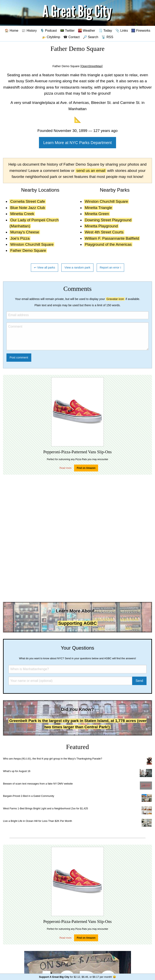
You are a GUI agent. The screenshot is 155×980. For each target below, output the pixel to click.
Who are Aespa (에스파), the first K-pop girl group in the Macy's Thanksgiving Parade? (53, 759)
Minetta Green (97, 214)
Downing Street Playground (108, 220)
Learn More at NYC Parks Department (77, 143)
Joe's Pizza (20, 238)
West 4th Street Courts (104, 232)
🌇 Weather (86, 30)
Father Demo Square (28, 250)
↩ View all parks (45, 267)
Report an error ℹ (110, 267)
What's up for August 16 (17, 771)
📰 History (29, 30)
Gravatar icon (115, 299)
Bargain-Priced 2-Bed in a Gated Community (29, 796)
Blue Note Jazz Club (28, 208)
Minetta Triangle (98, 208)
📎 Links (122, 30)
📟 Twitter (67, 30)
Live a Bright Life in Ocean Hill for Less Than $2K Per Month (38, 821)
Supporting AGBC (78, 623)
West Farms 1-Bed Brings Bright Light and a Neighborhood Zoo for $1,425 (46, 808)
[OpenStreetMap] (91, 66)
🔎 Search (91, 37)
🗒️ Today (105, 30)
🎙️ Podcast (49, 30)
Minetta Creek (22, 214)
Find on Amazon (86, 468)
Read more (65, 468)
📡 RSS (107, 37)
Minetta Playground (101, 226)
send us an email (91, 171)
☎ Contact (71, 37)
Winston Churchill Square (32, 244)
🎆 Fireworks (141, 30)
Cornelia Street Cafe (28, 201)
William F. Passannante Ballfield (112, 238)
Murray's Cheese (25, 232)
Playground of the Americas (108, 244)
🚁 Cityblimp (51, 37)
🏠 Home (12, 30)
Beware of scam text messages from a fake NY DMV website (38, 784)
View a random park (77, 267)
